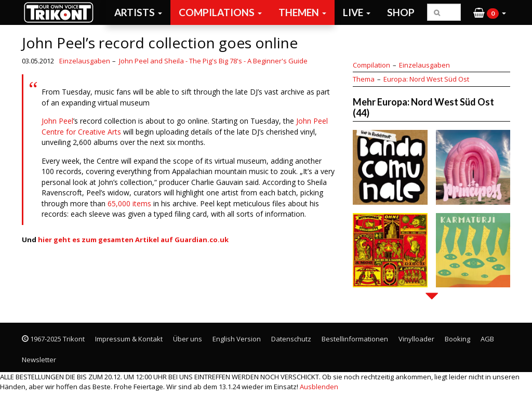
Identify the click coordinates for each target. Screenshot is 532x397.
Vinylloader (416, 339)
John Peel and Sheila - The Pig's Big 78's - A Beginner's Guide (213, 61)
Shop (401, 12)
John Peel (57, 121)
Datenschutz (291, 339)
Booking (457, 339)
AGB (487, 339)
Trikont (62, 12)
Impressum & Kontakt (129, 339)
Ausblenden (319, 387)
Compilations (220, 12)
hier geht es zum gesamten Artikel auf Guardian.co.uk (133, 240)
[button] (490, 12)
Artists (138, 12)
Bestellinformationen (355, 339)
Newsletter (39, 360)
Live (357, 12)
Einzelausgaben (85, 61)
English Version (237, 339)
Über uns (188, 339)
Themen (302, 12)
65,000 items (129, 203)
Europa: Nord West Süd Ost (426, 79)
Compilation (371, 65)
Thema (364, 79)
